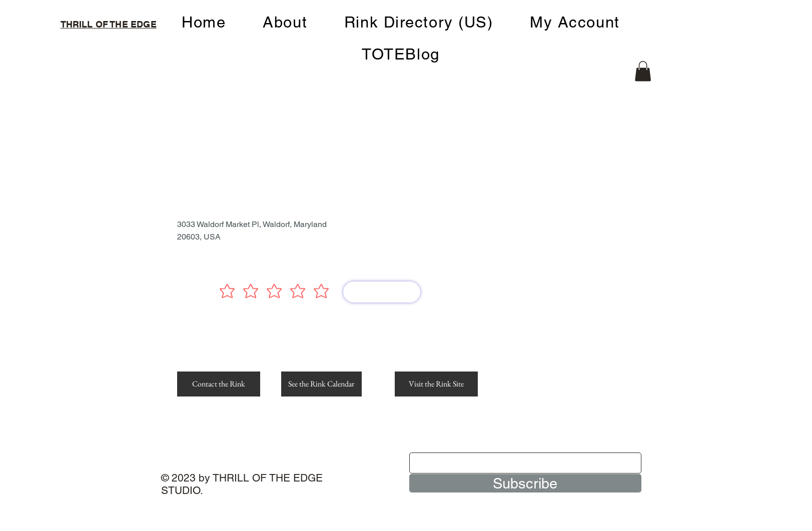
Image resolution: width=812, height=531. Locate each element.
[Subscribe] (525, 483)
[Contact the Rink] (219, 384)
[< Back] (208, 129)
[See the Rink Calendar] (321, 384)
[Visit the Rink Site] (436, 384)
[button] (643, 71)
